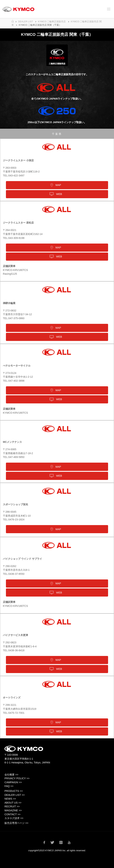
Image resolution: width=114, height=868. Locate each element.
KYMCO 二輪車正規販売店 (52, 22)
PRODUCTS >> (14, 791)
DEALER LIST (26, 22)
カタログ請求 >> (14, 818)
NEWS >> (10, 799)
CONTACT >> (12, 814)
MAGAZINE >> (13, 810)
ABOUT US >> (13, 803)
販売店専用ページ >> (16, 823)
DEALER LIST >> (15, 795)
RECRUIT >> (12, 806)
